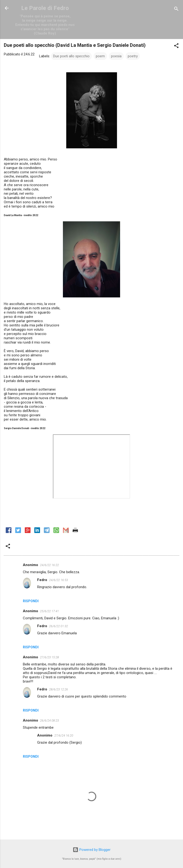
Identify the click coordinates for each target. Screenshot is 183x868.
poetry (133, 56)
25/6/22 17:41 (49, 611)
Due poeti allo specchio (71, 56)
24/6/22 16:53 (58, 580)
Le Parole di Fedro (45, 8)
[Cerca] (176, 10)
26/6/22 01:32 (58, 626)
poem (100, 56)
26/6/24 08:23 (49, 720)
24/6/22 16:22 (49, 565)
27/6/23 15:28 (49, 657)
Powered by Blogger (92, 850)
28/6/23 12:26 (58, 689)
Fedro (42, 580)
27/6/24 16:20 (64, 735)
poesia (116, 56)
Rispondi (31, 601)
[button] (176, 46)
